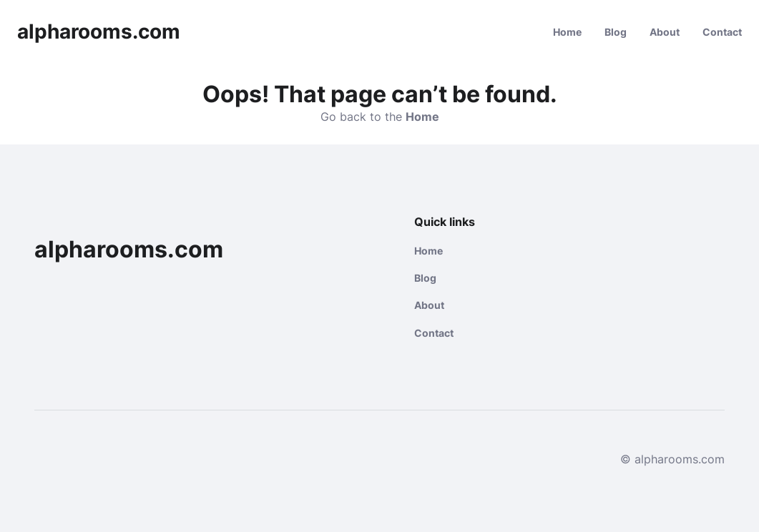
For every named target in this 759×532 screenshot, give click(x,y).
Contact (722, 32)
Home (567, 32)
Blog (616, 32)
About (665, 32)
